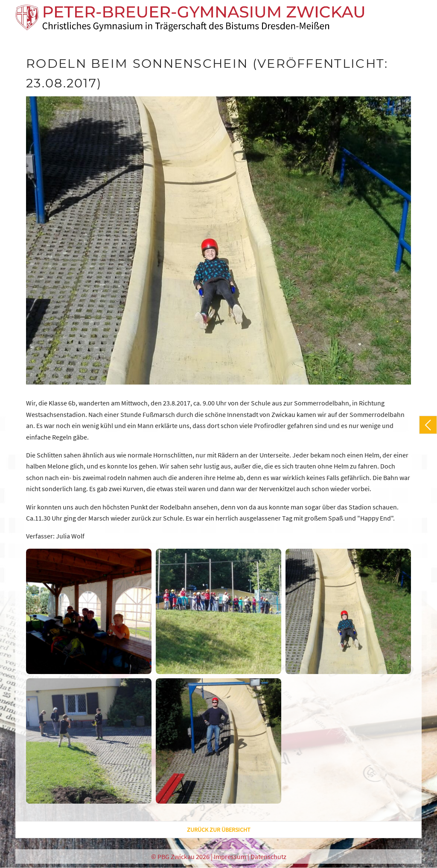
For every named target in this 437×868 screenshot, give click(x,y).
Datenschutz (268, 856)
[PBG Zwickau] (190, 18)
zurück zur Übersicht (219, 830)
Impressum (230, 856)
